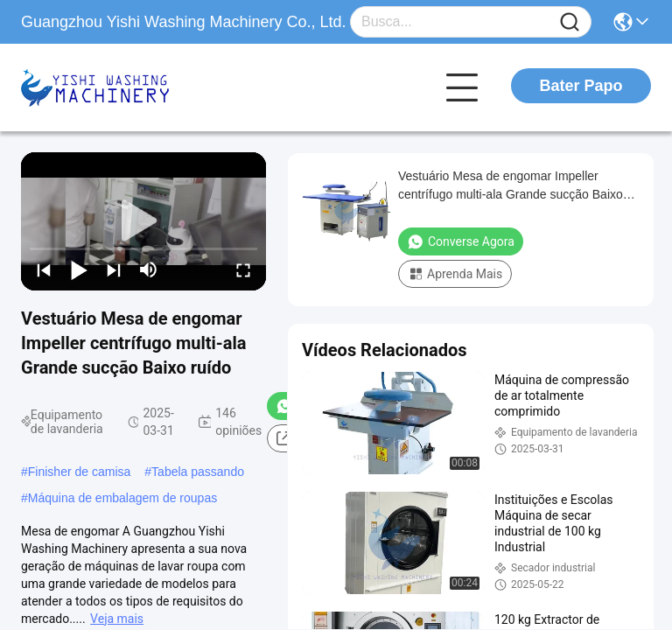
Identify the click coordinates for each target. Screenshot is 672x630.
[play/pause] (79, 269)
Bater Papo (581, 86)
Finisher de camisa (80, 472)
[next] (114, 269)
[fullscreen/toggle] (243, 269)
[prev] (44, 269)
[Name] (570, 22)
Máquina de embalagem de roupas (122, 498)
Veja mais (117, 619)
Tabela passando (198, 472)
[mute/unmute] (149, 269)
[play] (143, 221)
